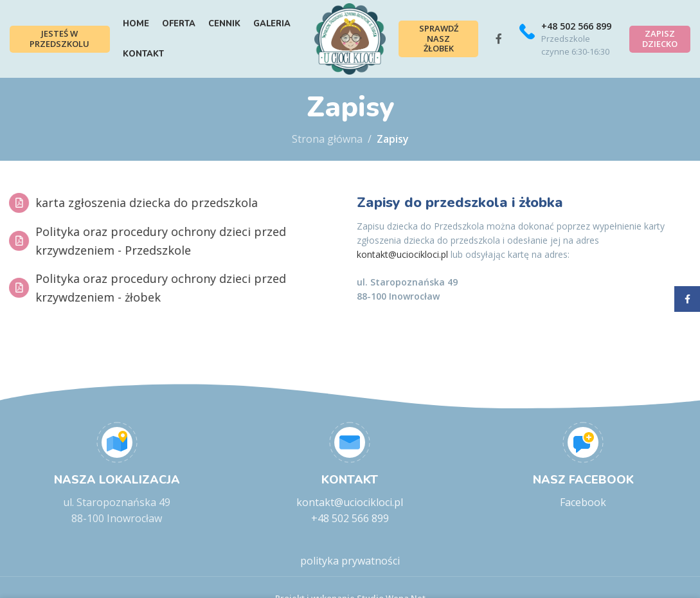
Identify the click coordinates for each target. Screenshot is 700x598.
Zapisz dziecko (660, 48)
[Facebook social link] (504, 48)
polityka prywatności (350, 579)
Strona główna (327, 158)
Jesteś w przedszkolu (58, 48)
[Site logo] (350, 47)
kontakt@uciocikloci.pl (402, 273)
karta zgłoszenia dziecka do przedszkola (135, 221)
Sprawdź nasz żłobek (446, 48)
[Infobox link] (569, 48)
